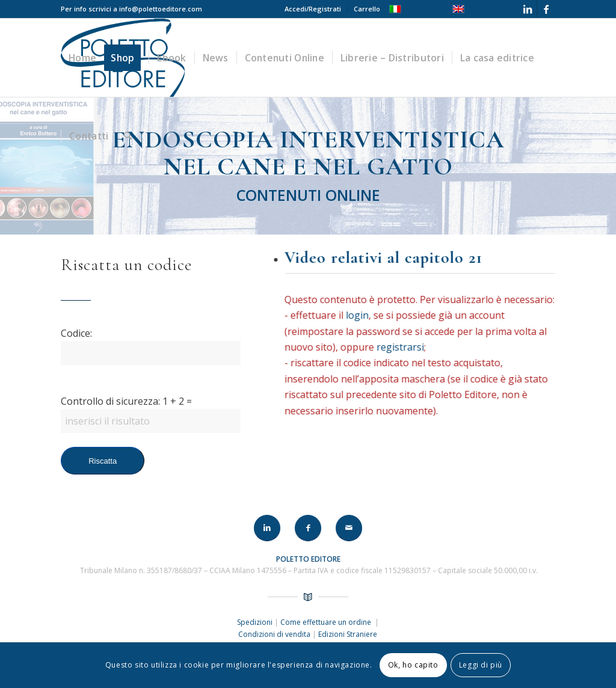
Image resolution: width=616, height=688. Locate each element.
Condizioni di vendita (274, 634)
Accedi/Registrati (313, 9)
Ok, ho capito (413, 665)
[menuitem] (313, 9)
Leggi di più (481, 665)
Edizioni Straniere (348, 634)
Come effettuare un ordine (327, 622)
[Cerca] (128, 136)
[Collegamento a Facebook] (546, 9)
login (360, 315)
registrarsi (403, 347)
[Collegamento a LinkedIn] (528, 9)
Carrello (367, 9)
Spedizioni (256, 622)
